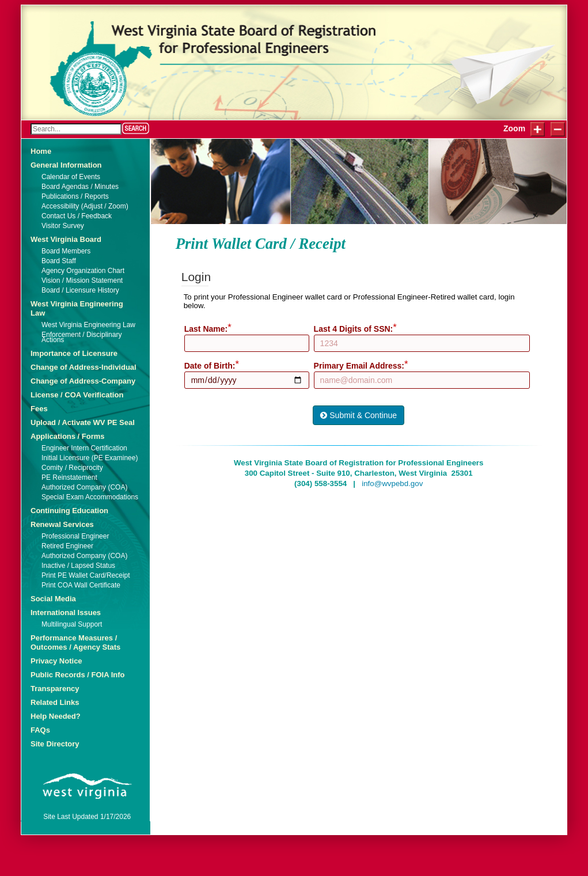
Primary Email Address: (359, 366)
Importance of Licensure (74, 353)
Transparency (55, 689)
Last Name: (206, 329)
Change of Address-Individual (84, 367)
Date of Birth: (210, 366)
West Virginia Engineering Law (77, 308)
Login (36, 15)
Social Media (53, 599)
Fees (39, 409)
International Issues (66, 613)
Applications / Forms (68, 436)
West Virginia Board (66, 239)
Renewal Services (62, 524)
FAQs (40, 730)
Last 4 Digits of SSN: (354, 329)
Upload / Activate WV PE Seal (83, 422)
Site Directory (55, 744)
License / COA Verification (77, 395)
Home (41, 151)
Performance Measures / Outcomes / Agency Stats (75, 642)
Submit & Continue (359, 415)
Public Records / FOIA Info (77, 675)
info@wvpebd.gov (392, 483)
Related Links (55, 702)
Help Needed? (56, 716)
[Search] (76, 129)
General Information (66, 165)
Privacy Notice (56, 661)
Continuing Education (69, 511)
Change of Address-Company (83, 381)
